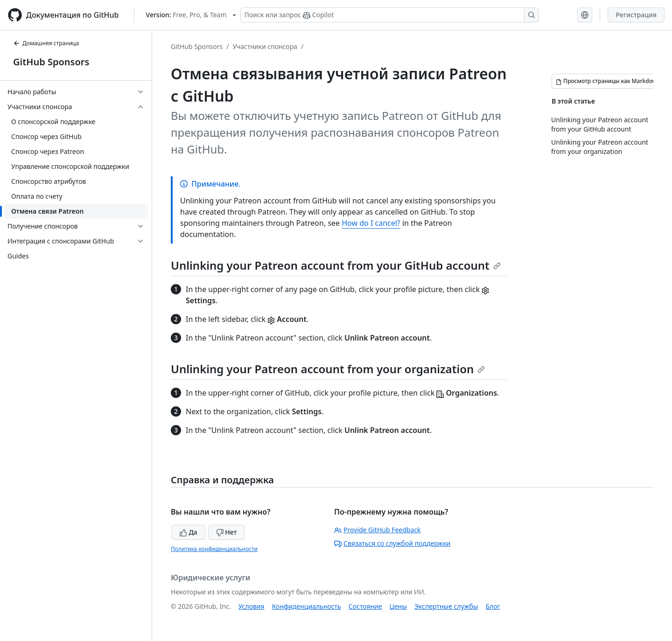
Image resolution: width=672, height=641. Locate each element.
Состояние (365, 606)
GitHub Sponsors (51, 62)
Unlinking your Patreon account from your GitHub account (336, 265)
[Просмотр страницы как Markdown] (608, 81)
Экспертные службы (446, 606)
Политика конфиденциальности (214, 549)
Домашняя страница (46, 43)
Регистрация (636, 15)
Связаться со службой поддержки (392, 543)
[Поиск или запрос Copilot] (390, 15)
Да (189, 532)
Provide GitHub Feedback (378, 530)
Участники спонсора (265, 46)
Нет (227, 532)
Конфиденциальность (307, 606)
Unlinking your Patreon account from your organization (328, 369)
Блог (493, 606)
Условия (252, 606)
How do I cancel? (371, 223)
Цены (398, 606)
